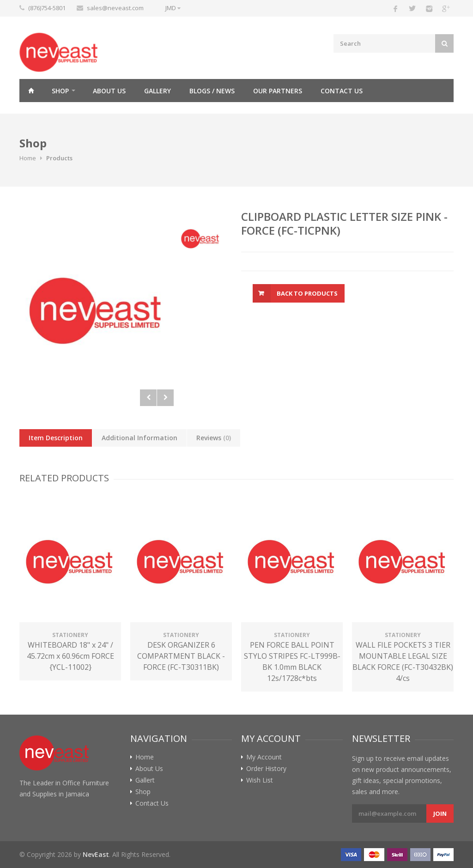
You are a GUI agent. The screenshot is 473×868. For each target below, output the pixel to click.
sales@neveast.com (115, 8)
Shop (60, 91)
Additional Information (139, 438)
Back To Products (307, 293)
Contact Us (342, 91)
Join (440, 813)
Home (31, 91)
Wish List (260, 780)
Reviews (214, 438)
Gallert (145, 780)
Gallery (158, 91)
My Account (264, 757)
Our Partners (278, 91)
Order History (266, 769)
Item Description (56, 438)
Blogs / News (212, 91)
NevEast (96, 854)
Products (59, 158)
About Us (109, 91)
